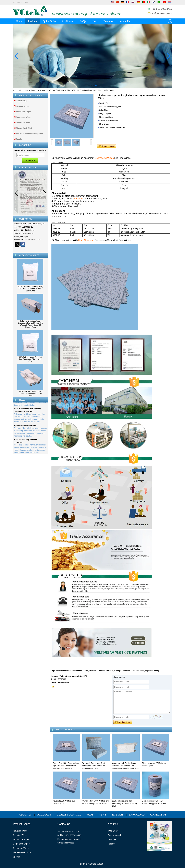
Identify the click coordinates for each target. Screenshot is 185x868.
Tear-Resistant (138, 671)
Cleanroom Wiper (23, 123)
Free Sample (77, 671)
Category (34, 90)
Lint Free (101, 671)
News (95, 21)
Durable (110, 671)
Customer (112, 839)
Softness (127, 671)
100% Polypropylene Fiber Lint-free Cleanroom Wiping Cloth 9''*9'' (30, 359)
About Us (125, 21)
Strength (118, 671)
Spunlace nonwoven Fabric (25, 426)
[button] (89, 85)
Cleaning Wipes (22, 106)
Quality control (114, 835)
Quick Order (49, 21)
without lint (78, 199)
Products (33, 21)
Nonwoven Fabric (63, 671)
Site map (118, 815)
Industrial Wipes (23, 101)
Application (68, 21)
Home (19, 21)
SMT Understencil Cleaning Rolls (30, 134)
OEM (86, 671)
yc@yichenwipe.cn (162, 13)
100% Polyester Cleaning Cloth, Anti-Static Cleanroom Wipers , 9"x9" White (30, 289)
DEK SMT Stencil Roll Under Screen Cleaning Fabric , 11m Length (30, 393)
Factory (111, 844)
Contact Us (158, 815)
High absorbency (152, 671)
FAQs (83, 21)
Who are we (113, 831)
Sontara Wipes (96, 864)
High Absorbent (87, 240)
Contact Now (30, 249)
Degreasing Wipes (47, 90)
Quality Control (69, 815)
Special (19, 139)
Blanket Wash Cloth (24, 128)
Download (109, 21)
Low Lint (93, 671)
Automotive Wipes (24, 112)
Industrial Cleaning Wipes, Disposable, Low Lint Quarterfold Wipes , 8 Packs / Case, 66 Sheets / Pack (30, 324)
